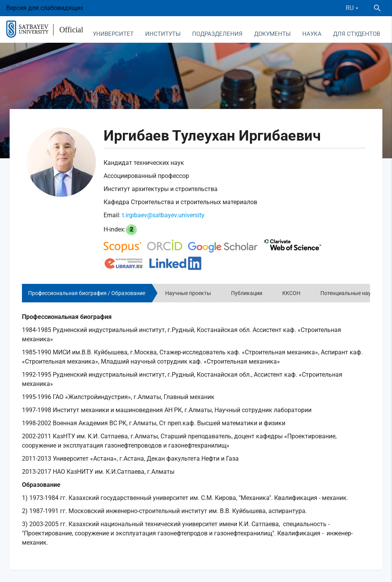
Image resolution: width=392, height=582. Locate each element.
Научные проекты (188, 293)
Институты (163, 34)
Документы (272, 34)
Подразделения (217, 34)
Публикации (247, 293)
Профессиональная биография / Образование (87, 293)
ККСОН (291, 293)
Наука (312, 34)
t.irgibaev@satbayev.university (163, 215)
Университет (113, 34)
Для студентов (357, 34)
